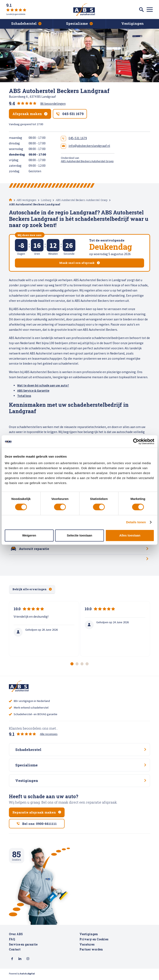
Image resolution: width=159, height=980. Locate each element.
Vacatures (87, 947)
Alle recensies (49, 735)
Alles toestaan (130, 535)
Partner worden (91, 952)
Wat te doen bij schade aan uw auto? (43, 385)
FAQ (12, 942)
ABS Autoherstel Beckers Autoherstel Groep (87, 161)
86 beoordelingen (53, 103)
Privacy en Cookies (94, 942)
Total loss (24, 396)
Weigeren (29, 535)
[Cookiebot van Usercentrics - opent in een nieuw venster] (136, 441)
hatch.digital (27, 976)
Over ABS (16, 936)
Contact (15, 952)
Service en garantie (23, 947)
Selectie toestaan (80, 535)
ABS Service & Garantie (33, 391)
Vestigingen (89, 936)
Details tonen (136, 522)
